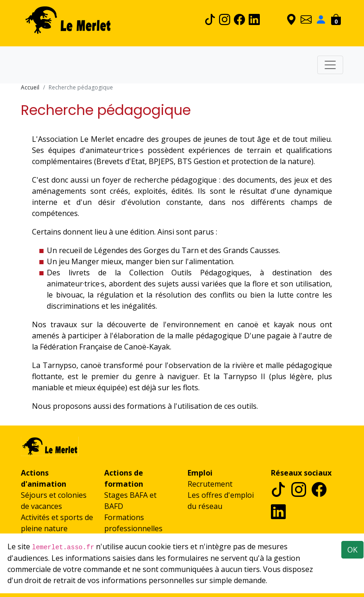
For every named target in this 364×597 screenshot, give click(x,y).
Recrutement (210, 484)
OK (352, 550)
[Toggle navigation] (330, 65)
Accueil (30, 87)
